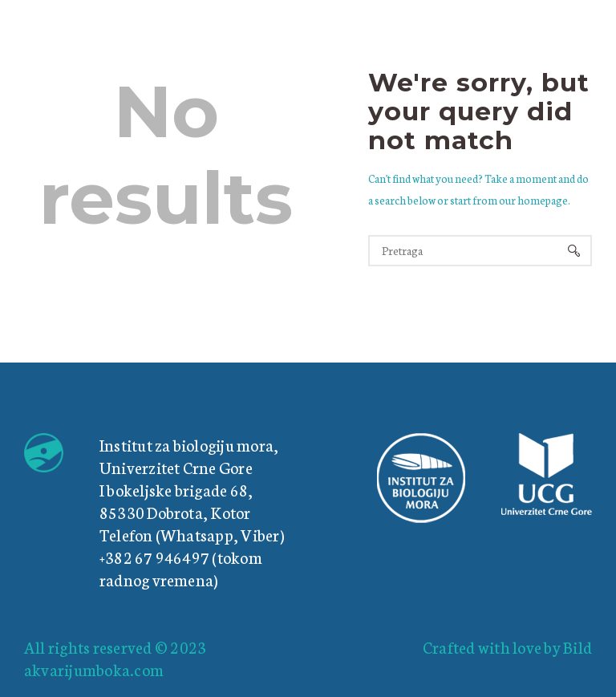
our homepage (533, 200)
